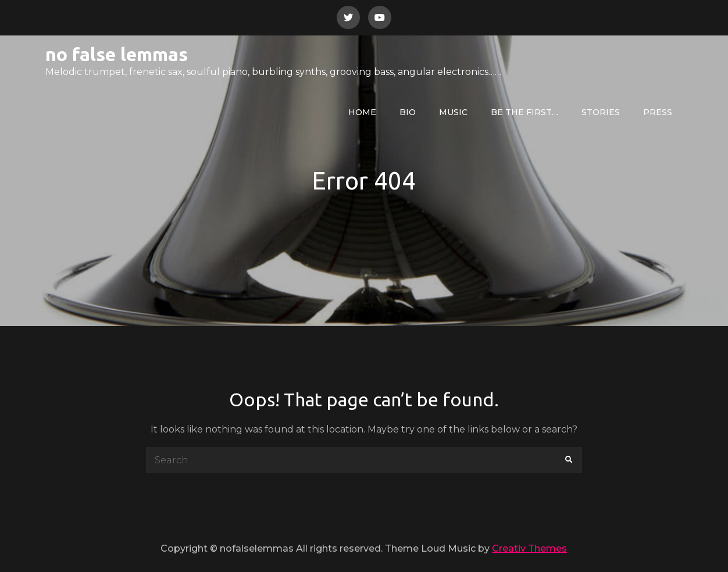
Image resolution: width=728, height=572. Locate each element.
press (658, 112)
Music (453, 112)
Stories (601, 112)
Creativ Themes (529, 548)
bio (408, 112)
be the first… (524, 112)
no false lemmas (117, 54)
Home (362, 112)
